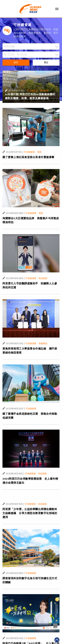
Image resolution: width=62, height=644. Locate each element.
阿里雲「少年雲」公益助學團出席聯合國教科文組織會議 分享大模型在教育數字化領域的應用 (30, 513)
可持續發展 (32, 91)
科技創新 (45, 91)
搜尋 (16, 62)
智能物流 (43, 343)
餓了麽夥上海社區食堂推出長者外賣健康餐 (28, 157)
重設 (46, 62)
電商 (39, 152)
